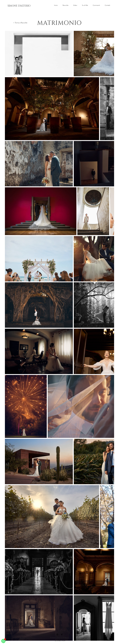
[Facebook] (62, 635)
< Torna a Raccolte (20, 23)
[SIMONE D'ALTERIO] (19, 6)
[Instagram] (57, 635)
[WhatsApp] (3, 641)
